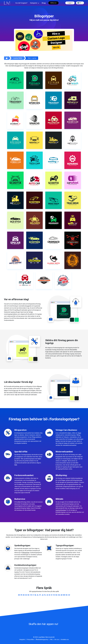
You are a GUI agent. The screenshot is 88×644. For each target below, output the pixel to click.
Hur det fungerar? (21, 3)
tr (31, 595)
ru (28, 595)
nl (35, 595)
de (24, 595)
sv (79, 3)
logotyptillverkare (61, 510)
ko (56, 595)
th (54, 595)
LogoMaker (42, 637)
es (26, 595)
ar (62, 595)
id (50, 595)
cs (47, 595)
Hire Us (56, 47)
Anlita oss (53, 3)
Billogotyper (26, 553)
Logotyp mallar (18, 58)
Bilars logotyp (32, 58)
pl (45, 595)
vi (52, 595)
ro (67, 595)
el (38, 595)
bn (64, 595)
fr (21, 595)
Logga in (70, 3)
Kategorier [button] (34, 3)
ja (43, 595)
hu (59, 595)
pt (40, 595)
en (19, 595)
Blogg (44, 3)
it (33, 595)
